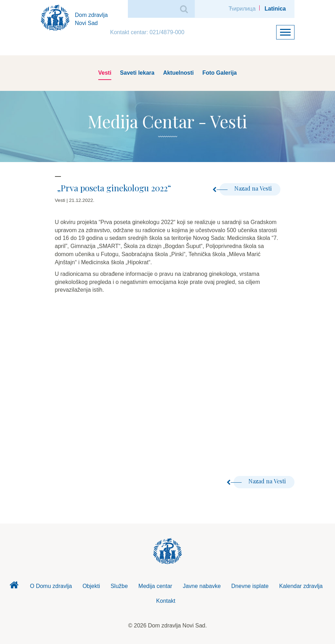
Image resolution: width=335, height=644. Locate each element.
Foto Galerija (219, 73)
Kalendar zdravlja (301, 586)
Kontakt (166, 601)
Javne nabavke (202, 586)
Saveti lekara (137, 73)
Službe (119, 586)
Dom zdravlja (14, 587)
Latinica (275, 9)
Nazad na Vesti (246, 188)
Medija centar (155, 586)
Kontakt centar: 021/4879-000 (147, 32)
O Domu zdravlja (51, 586)
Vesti (105, 73)
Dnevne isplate (250, 586)
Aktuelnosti (178, 73)
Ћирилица (242, 9)
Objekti (91, 586)
